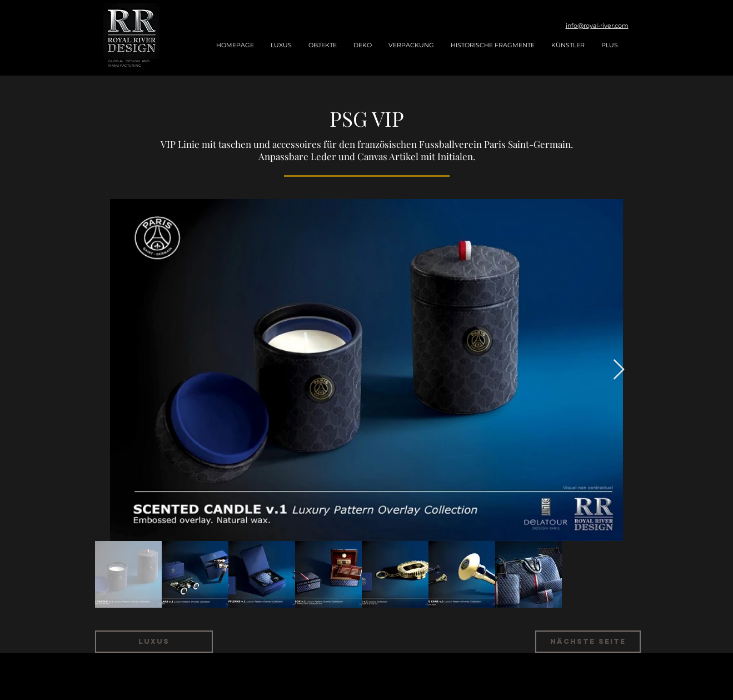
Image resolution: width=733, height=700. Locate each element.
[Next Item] (619, 370)
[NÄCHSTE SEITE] (588, 642)
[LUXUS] (154, 642)
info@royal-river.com (597, 26)
